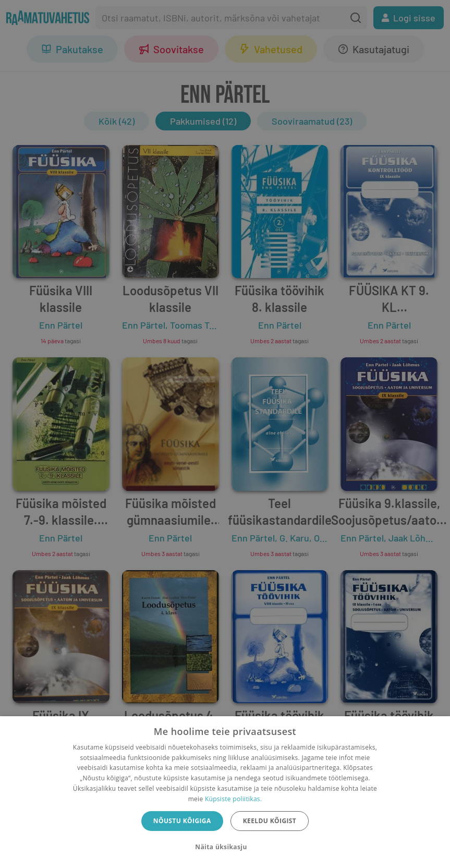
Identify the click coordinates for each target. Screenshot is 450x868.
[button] (225, 847)
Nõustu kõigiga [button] (182, 821)
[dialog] (225, 792)
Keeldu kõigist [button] (270, 821)
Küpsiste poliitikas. (233, 799)
